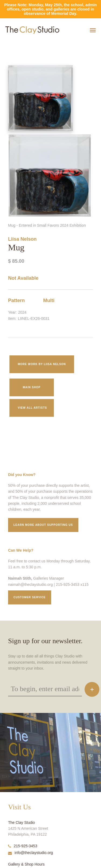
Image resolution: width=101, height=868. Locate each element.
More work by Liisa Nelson (42, 364)
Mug (3, 43)
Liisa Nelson (22, 239)
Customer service (30, 597)
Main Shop (32, 387)
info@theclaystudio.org (31, 853)
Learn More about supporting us (43, 525)
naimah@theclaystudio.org (30, 584)
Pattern (16, 300)
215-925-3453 (23, 846)
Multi (49, 300)
